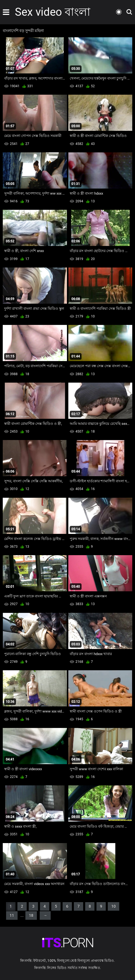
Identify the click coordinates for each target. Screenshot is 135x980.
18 (31, 915)
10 (114, 906)
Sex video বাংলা (53, 12)
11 (12, 915)
